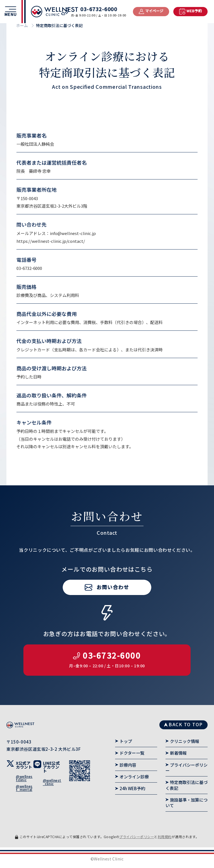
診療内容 (128, 765)
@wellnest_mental (24, 788)
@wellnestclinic (24, 778)
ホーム (22, 25)
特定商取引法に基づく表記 (187, 785)
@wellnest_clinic (52, 782)
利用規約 (165, 837)
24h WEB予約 (132, 788)
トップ (126, 741)
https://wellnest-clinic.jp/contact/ (51, 241)
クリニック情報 (185, 741)
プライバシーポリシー (187, 768)
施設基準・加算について (187, 803)
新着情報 (178, 753)
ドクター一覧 (132, 753)
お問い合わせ (113, 603)
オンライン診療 (134, 777)
